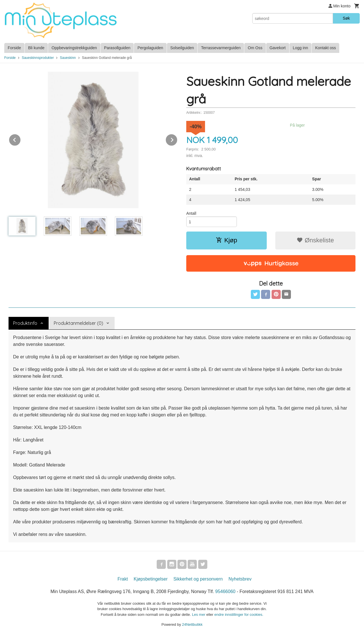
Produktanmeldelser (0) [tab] (78, 323)
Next (177, 139)
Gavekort (278, 48)
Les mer (199, 615)
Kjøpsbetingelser (151, 579)
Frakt (123, 579)
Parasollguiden (117, 48)
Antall (191, 213)
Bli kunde (36, 48)
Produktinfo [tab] (25, 323)
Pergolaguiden (150, 48)
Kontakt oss (325, 48)
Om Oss (255, 48)
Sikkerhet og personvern (198, 579)
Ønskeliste (315, 240)
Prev (21, 139)
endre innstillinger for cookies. (239, 615)
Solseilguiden (182, 48)
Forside (14, 48)
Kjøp (227, 240)
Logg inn (301, 48)
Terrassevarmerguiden (221, 48)
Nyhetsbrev (240, 579)
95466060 (225, 591)
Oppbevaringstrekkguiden (74, 48)
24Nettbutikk (192, 624)
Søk (346, 18)
